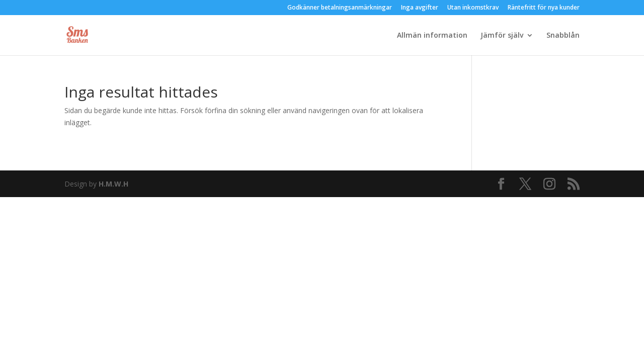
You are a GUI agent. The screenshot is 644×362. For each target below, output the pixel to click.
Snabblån (563, 36)
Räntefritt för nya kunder (544, 8)
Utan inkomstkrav (473, 8)
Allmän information (432, 36)
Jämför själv (502, 36)
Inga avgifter (420, 8)
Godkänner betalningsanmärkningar (340, 8)
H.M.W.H (113, 184)
